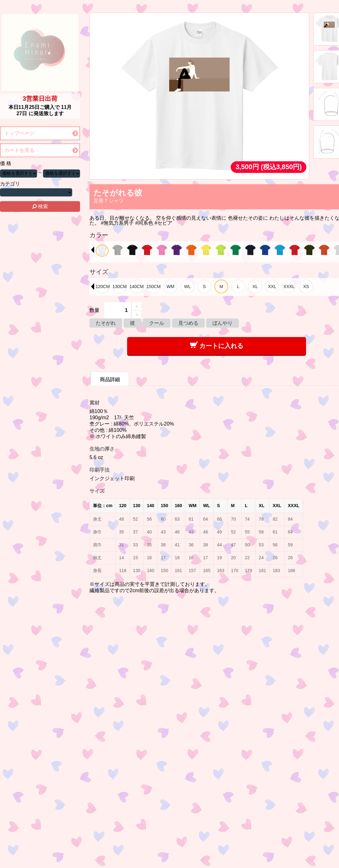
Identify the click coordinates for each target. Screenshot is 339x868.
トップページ (19, 133)
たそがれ (106, 323)
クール (157, 323)
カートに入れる (217, 345)
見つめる (188, 323)
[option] (102, 251)
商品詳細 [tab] (110, 380)
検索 (40, 206)
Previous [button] (93, 250)
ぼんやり (223, 323)
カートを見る (19, 150)
